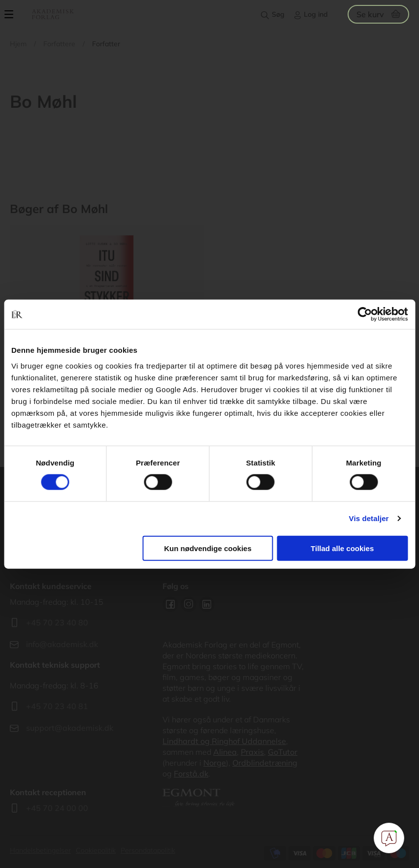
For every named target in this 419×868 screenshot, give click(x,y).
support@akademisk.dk (70, 728)
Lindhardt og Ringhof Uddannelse (224, 741)
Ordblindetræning (265, 763)
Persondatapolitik (148, 850)
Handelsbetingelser (40, 850)
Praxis (252, 752)
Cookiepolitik (96, 850)
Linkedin (207, 604)
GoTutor (283, 752)
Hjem (18, 44)
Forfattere (59, 44)
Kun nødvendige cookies (208, 548)
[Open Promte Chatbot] (389, 838)
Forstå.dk (191, 774)
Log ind (316, 14)
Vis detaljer (369, 518)
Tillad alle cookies (342, 548)
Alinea (225, 752)
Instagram (189, 604)
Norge (215, 763)
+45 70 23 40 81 (57, 706)
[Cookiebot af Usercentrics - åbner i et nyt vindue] (365, 314)
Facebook (170, 604)
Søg (278, 14)
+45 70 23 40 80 (57, 622)
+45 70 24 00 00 (57, 808)
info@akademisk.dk (62, 644)
